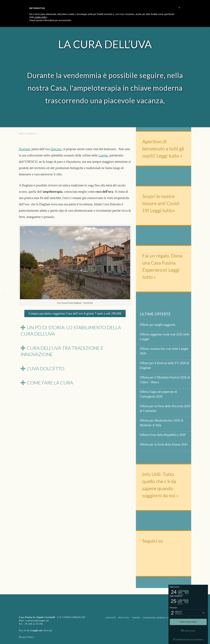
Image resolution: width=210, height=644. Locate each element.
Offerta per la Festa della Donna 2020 (164, 444)
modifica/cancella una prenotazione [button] (188, 640)
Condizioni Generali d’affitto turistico (166, 618)
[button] (179, 592)
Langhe (103, 155)
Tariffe (136, 618)
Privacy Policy (27, 637)
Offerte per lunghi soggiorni (158, 325)
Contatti (111, 618)
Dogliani (24, 149)
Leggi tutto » (169, 156)
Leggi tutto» (162, 210)
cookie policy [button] (41, 17)
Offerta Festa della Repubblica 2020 (163, 435)
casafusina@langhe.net (37, 621)
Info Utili (124, 618)
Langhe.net (37, 631)
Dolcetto (56, 149)
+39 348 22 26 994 (33, 624)
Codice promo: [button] (188, 631)
